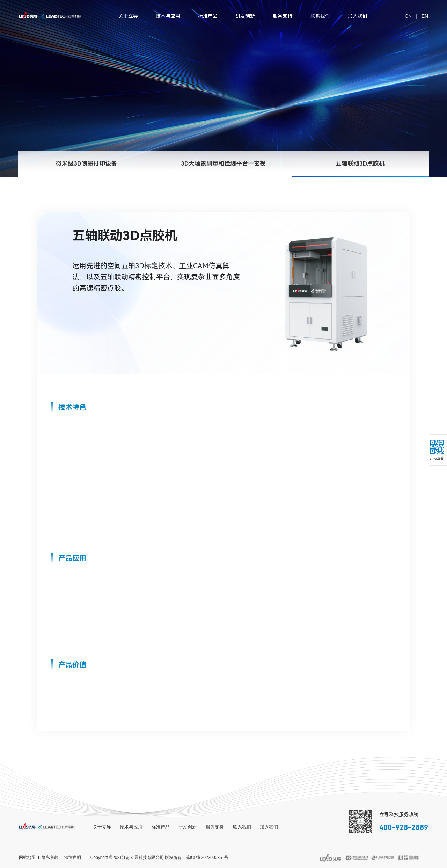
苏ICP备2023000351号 (207, 858)
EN (425, 16)
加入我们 (358, 16)
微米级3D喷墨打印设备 (86, 174)
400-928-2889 (404, 827)
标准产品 (208, 16)
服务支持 (283, 16)
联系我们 (320, 16)
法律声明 (73, 858)
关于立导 (128, 16)
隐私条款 (50, 858)
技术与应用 (168, 16)
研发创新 (245, 16)
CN (408, 16)
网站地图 (27, 858)
